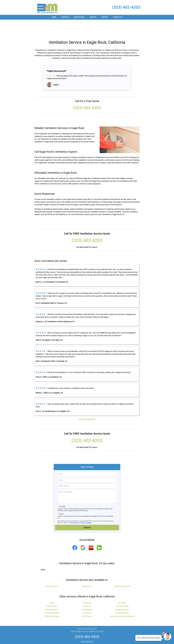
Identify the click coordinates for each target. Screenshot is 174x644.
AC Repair (122, 586)
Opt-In (61, 497)
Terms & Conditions (86, 506)
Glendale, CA (87, 570)
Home (54, 17)
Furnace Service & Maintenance (122, 600)
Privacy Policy (74, 506)
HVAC (52, 586)
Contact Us (118, 17)
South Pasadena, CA (122, 570)
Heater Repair (52, 590)
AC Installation (87, 593)
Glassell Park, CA (52, 570)
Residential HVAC (122, 593)
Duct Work (87, 596)
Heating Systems (52, 593)
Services (66, 18)
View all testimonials (87, 403)
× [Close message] (160, 636)
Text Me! (62, 490)
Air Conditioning (122, 590)
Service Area (79, 17)
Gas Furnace (87, 600)
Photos (104, 17)
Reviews (93, 17)
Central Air (87, 590)
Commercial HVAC (52, 596)
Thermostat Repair (52, 600)
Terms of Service (103, 639)
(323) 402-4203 (126, 7)
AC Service (87, 586)
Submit (87, 511)
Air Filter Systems (122, 596)
